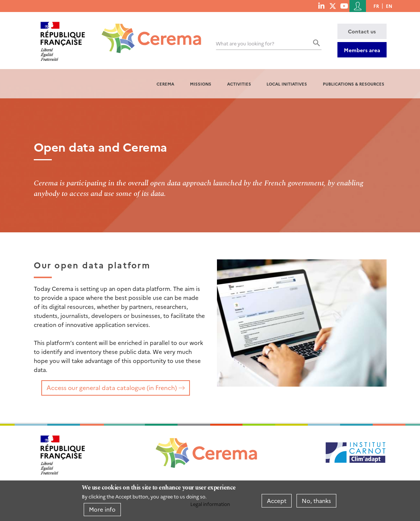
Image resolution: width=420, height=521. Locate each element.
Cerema (165, 84)
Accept (277, 501)
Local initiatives (287, 84)
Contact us (362, 31)
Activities (239, 84)
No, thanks (316, 501)
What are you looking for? (245, 43)
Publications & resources (354, 84)
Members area (362, 50)
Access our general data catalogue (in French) (112, 387)
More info (102, 509)
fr (376, 6)
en (389, 6)
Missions (201, 84)
